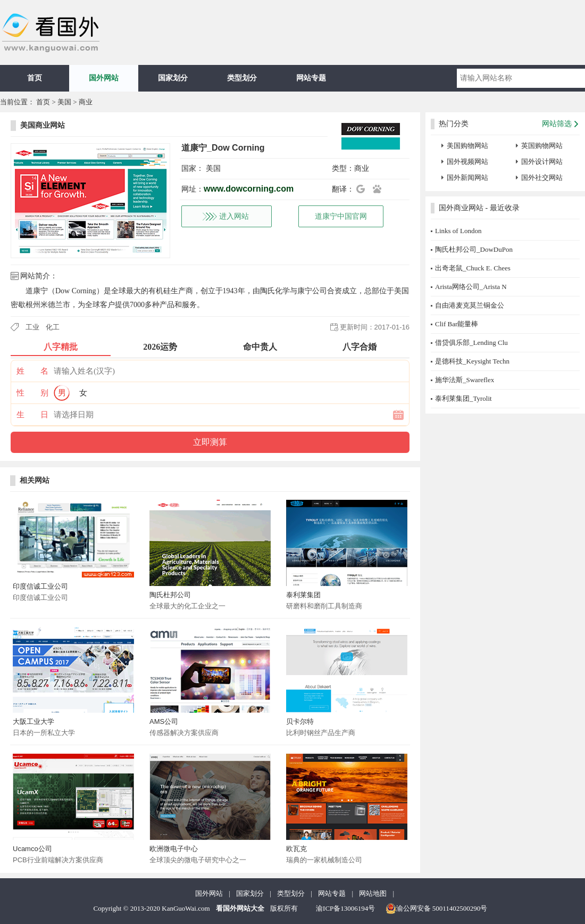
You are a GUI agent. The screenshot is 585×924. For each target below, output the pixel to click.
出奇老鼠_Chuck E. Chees (473, 268)
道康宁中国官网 (341, 216)
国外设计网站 (542, 162)
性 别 (32, 393)
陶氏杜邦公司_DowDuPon (474, 249)
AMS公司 (164, 721)
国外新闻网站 (467, 178)
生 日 (32, 415)
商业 (86, 102)
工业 (32, 327)
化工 (53, 327)
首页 (35, 78)
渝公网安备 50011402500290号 (437, 909)
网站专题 (311, 78)
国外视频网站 (467, 162)
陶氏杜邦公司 (170, 595)
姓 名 (32, 371)
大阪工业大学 (34, 721)
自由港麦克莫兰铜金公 (470, 305)
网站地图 (373, 893)
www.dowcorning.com (249, 189)
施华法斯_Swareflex (465, 380)
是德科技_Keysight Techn (472, 361)
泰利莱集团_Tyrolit (463, 398)
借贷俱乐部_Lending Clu (471, 343)
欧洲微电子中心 (174, 849)
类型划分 (242, 78)
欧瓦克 (296, 849)
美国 (64, 102)
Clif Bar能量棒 (457, 324)
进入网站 (234, 216)
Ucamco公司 (32, 849)
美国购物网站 (467, 146)
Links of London (458, 231)
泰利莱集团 (303, 595)
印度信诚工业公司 (40, 586)
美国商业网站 (43, 125)
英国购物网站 (542, 146)
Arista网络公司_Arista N (471, 287)
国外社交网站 (542, 178)
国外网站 (104, 78)
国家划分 (173, 78)
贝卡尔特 (300, 721)
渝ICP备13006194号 (345, 908)
